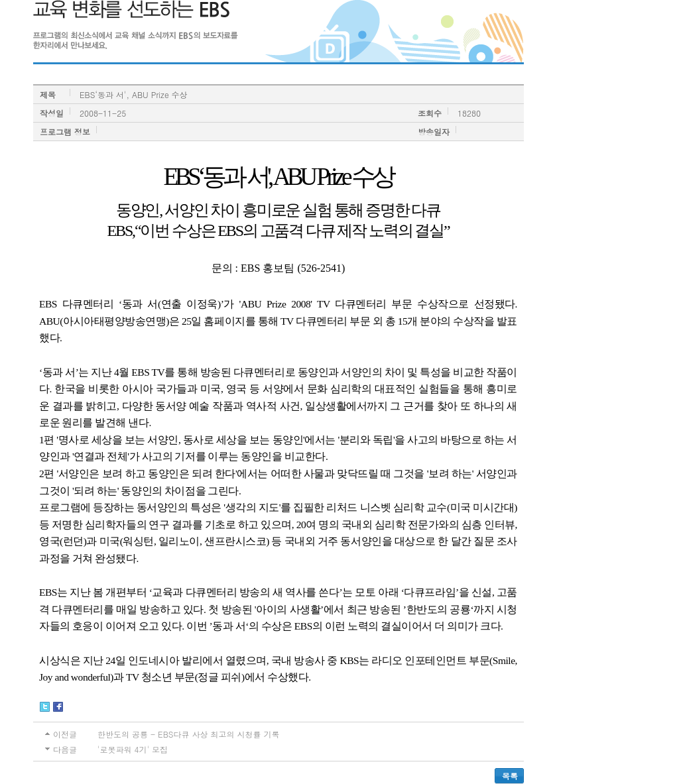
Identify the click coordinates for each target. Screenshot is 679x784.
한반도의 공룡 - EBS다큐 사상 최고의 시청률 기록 (189, 734)
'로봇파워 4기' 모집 (133, 749)
